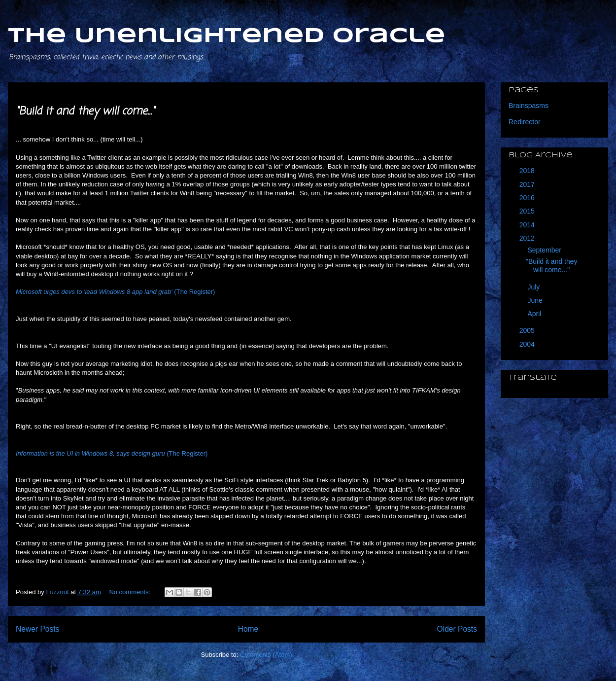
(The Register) (115, 292)
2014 (528, 225)
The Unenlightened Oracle (227, 36)
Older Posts (457, 629)
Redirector (525, 122)
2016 (528, 198)
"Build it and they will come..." (85, 111)
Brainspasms (529, 106)
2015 (528, 211)
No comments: (130, 592)
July (534, 287)
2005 (528, 330)
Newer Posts (37, 629)
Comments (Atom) (266, 655)
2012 (528, 238)
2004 (528, 344)
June (536, 300)
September (545, 250)
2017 (528, 184)
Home (248, 629)
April (535, 314)
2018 (528, 171)
